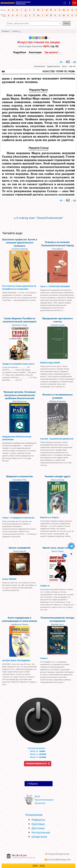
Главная (5, 31)
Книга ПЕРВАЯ (9, 579)
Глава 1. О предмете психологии (18, 518)
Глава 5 (44, 658)
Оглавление (39, 66)
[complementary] (21, 856)
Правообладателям (59, 854)
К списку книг (40, 218)
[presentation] (72, 66)
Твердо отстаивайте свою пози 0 (18, 364)
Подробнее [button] (20, 52)
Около (15, 31)
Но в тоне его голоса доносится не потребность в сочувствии (19, 287)
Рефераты (38, 820)
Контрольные (41, 832)
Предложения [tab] (53, 66)
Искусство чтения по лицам (38, 42)
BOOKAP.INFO (8, 2)
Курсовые (38, 824)
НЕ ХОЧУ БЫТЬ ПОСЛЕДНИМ (16, 660)
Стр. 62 (72, 66)
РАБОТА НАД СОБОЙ (50, 363)
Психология (34, 815)
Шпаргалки (39, 837)
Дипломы (38, 828)
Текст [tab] (64, 66)
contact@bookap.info (59, 860)
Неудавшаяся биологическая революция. (17, 438)
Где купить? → (53, 52)
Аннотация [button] (35, 52)
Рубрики (33, 784)
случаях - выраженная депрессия (57, 439)
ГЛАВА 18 (45, 586)
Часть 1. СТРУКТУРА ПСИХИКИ (55, 286)
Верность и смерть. (50, 517)
